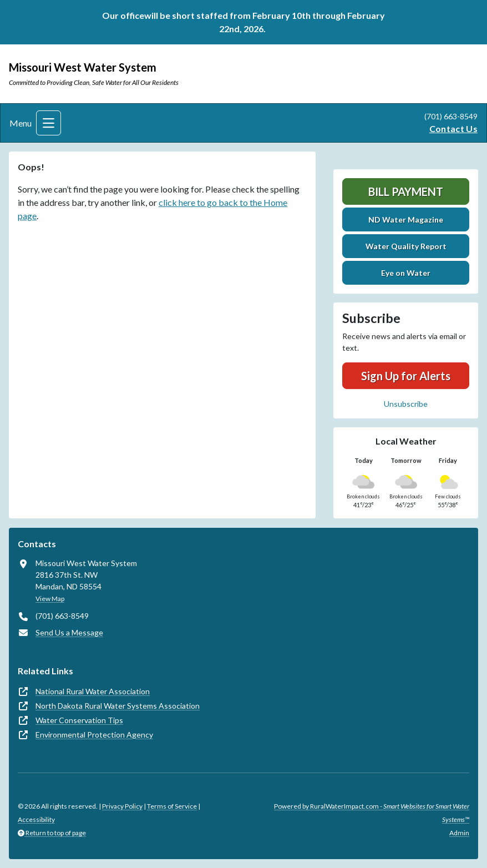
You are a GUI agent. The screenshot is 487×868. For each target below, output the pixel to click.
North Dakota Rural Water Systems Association (118, 706)
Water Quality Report (406, 246)
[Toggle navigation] (49, 123)
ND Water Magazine (406, 219)
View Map (50, 599)
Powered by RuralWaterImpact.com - (372, 813)
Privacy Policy (122, 806)
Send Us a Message (69, 632)
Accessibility (36, 819)
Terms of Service (172, 806)
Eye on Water (406, 273)
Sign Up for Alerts (406, 376)
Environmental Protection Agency (94, 735)
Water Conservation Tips (79, 720)
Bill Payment (406, 191)
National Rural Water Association (93, 691)
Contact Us (453, 128)
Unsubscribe (406, 404)
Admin (459, 833)
